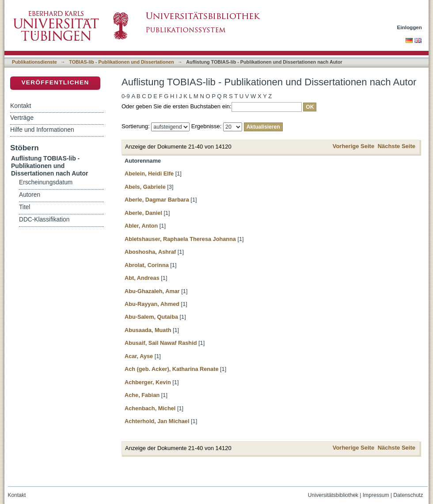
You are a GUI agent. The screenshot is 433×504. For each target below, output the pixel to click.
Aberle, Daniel (143, 213)
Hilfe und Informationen (42, 130)
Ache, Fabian (142, 395)
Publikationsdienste (34, 62)
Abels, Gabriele (145, 187)
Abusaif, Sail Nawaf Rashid (161, 343)
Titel (25, 207)
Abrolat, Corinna (147, 265)
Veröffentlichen (55, 82)
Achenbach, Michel (150, 408)
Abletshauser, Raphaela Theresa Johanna (180, 239)
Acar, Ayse (139, 356)
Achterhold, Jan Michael (157, 421)
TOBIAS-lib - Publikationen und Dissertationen (122, 62)
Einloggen (410, 27)
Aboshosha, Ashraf (150, 252)
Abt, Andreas (142, 278)
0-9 (126, 96)
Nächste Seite (397, 146)
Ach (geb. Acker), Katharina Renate (172, 369)
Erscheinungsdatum (46, 182)
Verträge (22, 118)
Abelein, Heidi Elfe (149, 174)
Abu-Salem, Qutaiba (151, 317)
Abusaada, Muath (148, 330)
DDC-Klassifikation (44, 220)
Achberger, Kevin (148, 382)
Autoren (30, 195)
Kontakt (21, 106)
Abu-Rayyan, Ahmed (152, 304)
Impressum (376, 495)
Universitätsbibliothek (333, 495)
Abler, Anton (141, 226)
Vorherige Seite (353, 146)
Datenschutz (408, 495)
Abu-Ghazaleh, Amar (152, 291)
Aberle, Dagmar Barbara (157, 200)
